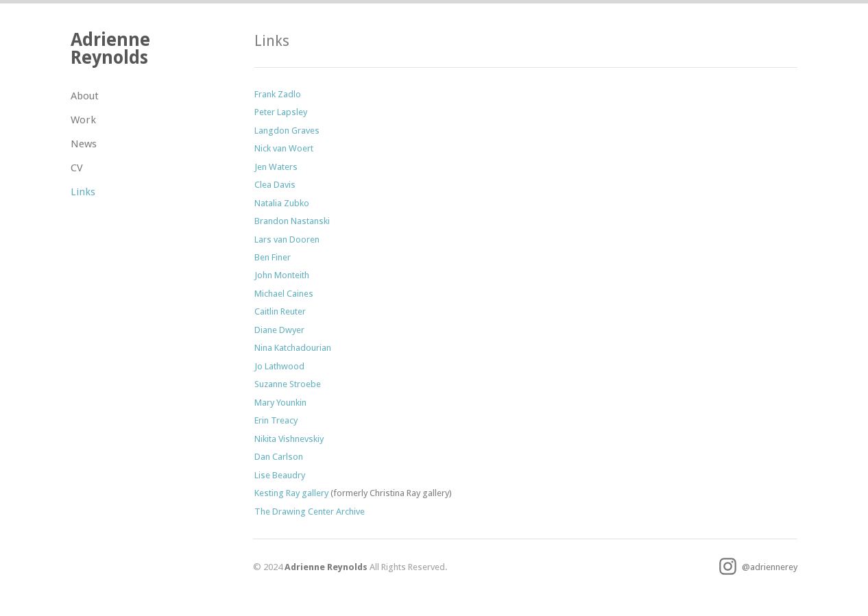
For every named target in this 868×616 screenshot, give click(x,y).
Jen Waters (276, 167)
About (85, 96)
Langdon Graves (287, 131)
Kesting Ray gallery (291, 493)
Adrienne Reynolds (110, 48)
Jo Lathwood (279, 366)
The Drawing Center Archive (310, 512)
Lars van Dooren (287, 239)
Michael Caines (284, 294)
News (84, 144)
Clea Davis (275, 185)
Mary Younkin (280, 403)
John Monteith (282, 275)
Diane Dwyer (279, 330)
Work (83, 120)
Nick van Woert (284, 148)
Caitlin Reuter (280, 311)
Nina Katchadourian (293, 348)
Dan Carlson (279, 457)
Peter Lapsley (281, 112)
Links (83, 192)
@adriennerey (758, 567)
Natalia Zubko (282, 203)
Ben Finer (273, 257)
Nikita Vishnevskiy (289, 439)
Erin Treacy (276, 420)
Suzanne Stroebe (288, 384)
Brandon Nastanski (292, 221)
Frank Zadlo (278, 94)
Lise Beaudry (280, 475)
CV (77, 168)
